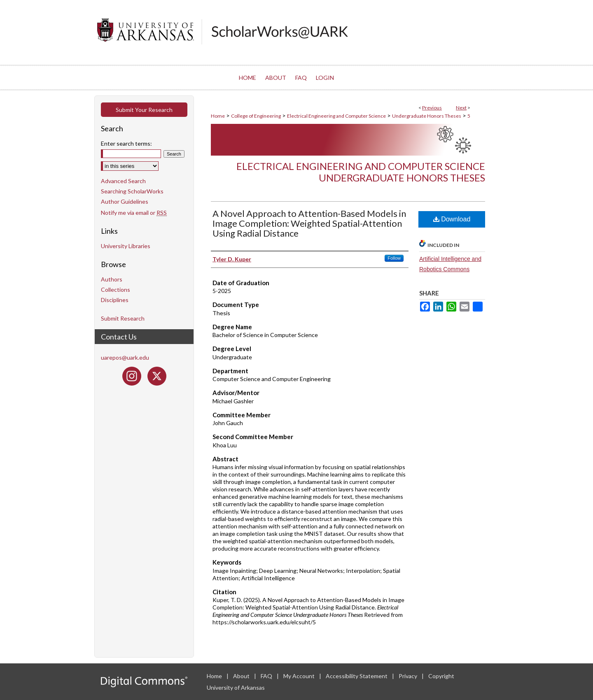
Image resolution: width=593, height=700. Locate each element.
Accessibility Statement (357, 676)
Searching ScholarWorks (132, 191)
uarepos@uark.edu (125, 357)
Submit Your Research (144, 110)
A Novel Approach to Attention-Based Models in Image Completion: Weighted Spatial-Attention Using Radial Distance (309, 223)
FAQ (267, 676)
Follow (394, 258)
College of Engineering (256, 116)
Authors (112, 279)
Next (461, 108)
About (242, 676)
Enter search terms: (126, 143)
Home (218, 116)
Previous (432, 108)
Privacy (409, 676)
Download (452, 219)
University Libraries (126, 246)
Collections (116, 290)
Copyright (441, 676)
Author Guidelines (125, 201)
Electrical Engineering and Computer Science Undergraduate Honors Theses (361, 172)
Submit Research (123, 318)
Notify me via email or (134, 213)
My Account (300, 676)
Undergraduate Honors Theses (427, 116)
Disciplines (115, 300)
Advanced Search (123, 181)
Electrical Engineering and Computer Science (336, 116)
